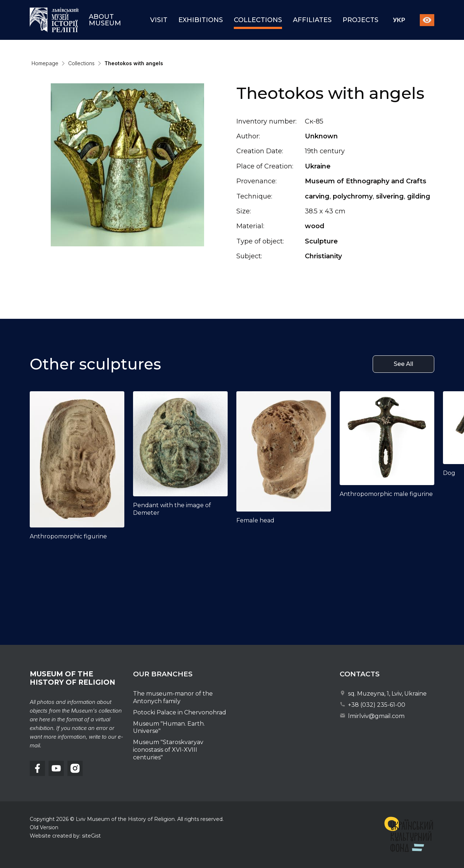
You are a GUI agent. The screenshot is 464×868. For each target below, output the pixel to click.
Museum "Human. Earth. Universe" (169, 727)
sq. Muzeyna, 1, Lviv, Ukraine (383, 694)
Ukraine (318, 166)
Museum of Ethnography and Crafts (366, 181)
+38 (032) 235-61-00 (372, 705)
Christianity (323, 256)
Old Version (44, 827)
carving (317, 196)
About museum (105, 20)
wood (315, 226)
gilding (419, 196)
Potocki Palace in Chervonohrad (180, 712)
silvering (390, 196)
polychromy (353, 196)
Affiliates (312, 20)
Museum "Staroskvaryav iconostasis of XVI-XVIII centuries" (168, 750)
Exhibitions (201, 20)
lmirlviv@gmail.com (372, 716)
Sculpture (321, 241)
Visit (159, 20)
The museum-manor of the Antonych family (173, 697)
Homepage (45, 63)
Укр (399, 20)
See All (403, 366)
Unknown (321, 136)
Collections (258, 20)
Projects (361, 20)
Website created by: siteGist (65, 836)
